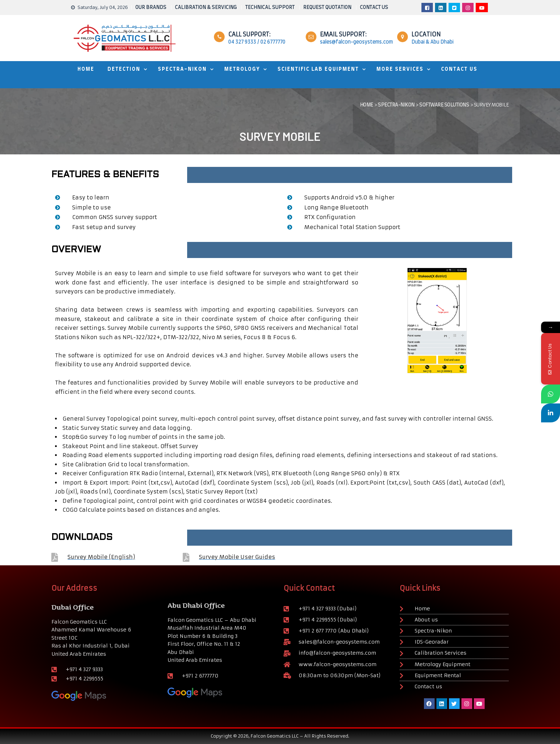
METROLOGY (242, 69)
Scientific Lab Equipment (318, 69)
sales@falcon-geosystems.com (356, 42)
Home (367, 105)
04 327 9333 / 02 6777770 (257, 42)
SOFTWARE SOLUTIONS (444, 105)
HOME (86, 69)
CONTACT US (374, 8)
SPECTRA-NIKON (182, 69)
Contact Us (459, 69)
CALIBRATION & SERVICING (206, 8)
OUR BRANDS (151, 8)
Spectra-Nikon (396, 105)
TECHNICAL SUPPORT (270, 8)
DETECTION (124, 69)
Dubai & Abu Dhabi (432, 42)
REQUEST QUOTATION (327, 8)
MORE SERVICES (400, 69)
